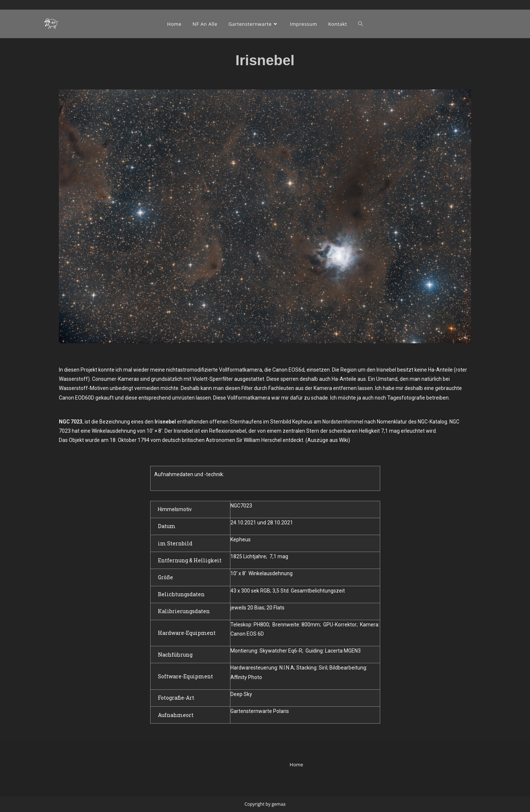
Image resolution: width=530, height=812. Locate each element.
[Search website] (361, 24)
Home (296, 764)
